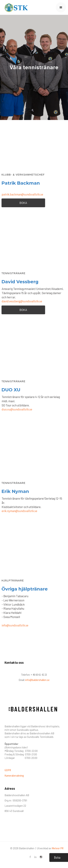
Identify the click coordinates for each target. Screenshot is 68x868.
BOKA (23, 203)
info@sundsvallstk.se (15, 625)
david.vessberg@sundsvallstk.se (22, 301)
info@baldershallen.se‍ (37, 680)
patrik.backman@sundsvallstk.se (22, 194)
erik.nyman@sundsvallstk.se (19, 511)
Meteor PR (58, 848)
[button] (61, 7)
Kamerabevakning (14, 776)
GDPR (8, 770)
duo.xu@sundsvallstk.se (17, 409)
